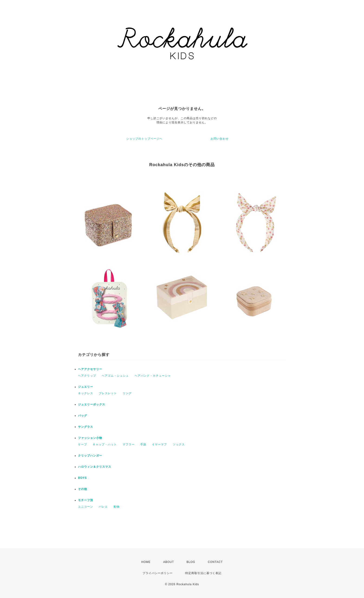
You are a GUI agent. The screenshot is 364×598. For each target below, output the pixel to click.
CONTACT (215, 562)
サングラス (86, 427)
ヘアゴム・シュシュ (115, 376)
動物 (117, 507)
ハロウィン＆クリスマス (95, 467)
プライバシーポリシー (158, 573)
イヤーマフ (159, 444)
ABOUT (169, 562)
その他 (83, 489)
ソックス (179, 444)
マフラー (129, 444)
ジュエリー (86, 387)
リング (127, 393)
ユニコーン (86, 507)
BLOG (191, 562)
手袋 (143, 444)
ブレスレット (108, 393)
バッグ (83, 416)
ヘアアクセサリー (90, 369)
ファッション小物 (90, 438)
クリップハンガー (90, 456)
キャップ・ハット (105, 444)
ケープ (83, 444)
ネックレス (86, 393)
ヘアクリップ (87, 376)
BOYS (82, 478)
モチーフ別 (86, 500)
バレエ (103, 507)
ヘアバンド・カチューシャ (153, 376)
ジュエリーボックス (92, 404)
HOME (146, 562)
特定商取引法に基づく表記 (203, 573)
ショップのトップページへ (144, 139)
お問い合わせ (220, 139)
